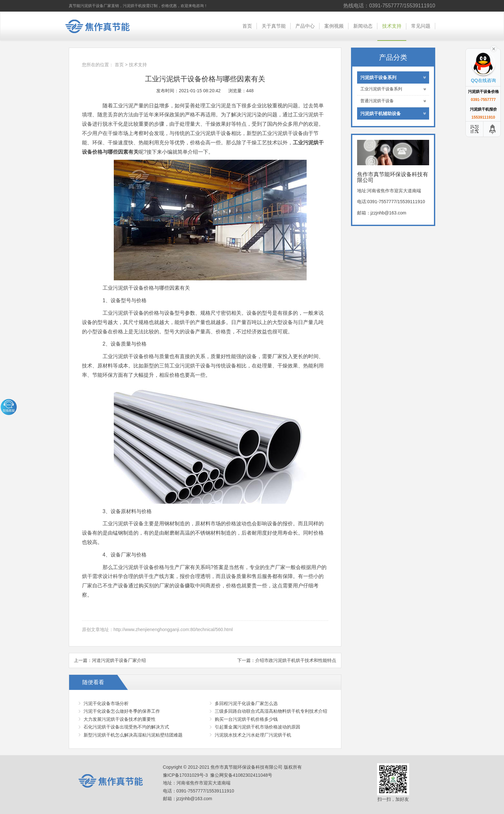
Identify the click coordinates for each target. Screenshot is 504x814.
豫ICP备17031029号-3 (185, 775)
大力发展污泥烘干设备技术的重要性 (120, 719)
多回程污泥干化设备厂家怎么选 (246, 703)
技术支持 (392, 26)
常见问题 (421, 26)
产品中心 (305, 26)
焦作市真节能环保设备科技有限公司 (103, 26)
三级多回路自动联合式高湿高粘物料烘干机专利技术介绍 (271, 711)
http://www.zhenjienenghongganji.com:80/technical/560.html (173, 629)
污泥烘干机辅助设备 (393, 113)
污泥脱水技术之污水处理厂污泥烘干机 (253, 735)
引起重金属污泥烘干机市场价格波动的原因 (257, 727)
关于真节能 (274, 26)
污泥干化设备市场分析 (106, 703)
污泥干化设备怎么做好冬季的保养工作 (122, 711)
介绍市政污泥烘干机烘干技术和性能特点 (296, 660)
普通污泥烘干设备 (393, 101)
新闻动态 (363, 26)
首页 (247, 26)
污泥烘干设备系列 (393, 77)
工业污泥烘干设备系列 (393, 89)
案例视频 (334, 26)
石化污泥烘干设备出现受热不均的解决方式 (126, 727)
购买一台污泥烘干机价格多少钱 (246, 719)
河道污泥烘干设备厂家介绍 (119, 660)
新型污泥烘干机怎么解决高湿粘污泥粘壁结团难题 (133, 735)
